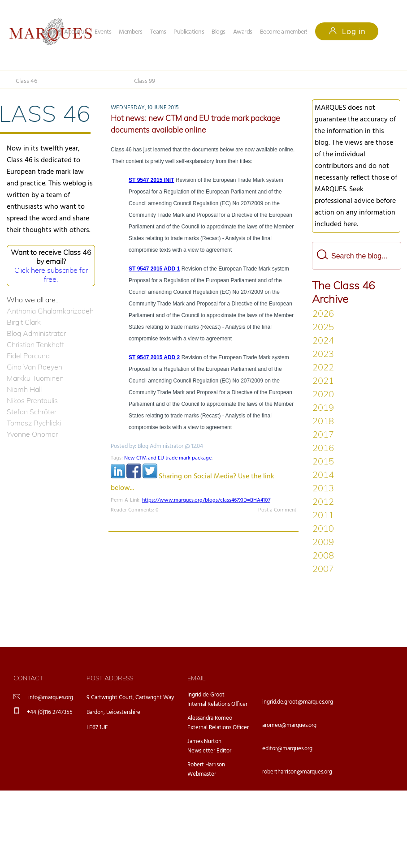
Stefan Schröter (32, 412)
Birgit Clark (24, 322)
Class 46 (26, 81)
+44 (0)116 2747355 (50, 712)
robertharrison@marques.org (297, 772)
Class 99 (145, 81)
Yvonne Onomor (32, 434)
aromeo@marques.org (289, 725)
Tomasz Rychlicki (34, 423)
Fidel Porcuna (28, 356)
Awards (243, 32)
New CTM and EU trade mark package (168, 458)
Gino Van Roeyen (35, 367)
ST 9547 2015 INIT (151, 180)
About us (76, 32)
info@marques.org (51, 698)
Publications (189, 32)
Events (103, 32)
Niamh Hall (24, 389)
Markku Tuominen (35, 378)
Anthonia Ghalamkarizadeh (50, 311)
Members (131, 32)
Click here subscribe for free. (51, 275)
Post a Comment (277, 510)
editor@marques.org (287, 749)
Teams (158, 32)
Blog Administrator (36, 333)
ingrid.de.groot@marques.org (298, 702)
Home (49, 32)
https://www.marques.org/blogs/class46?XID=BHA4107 (206, 500)
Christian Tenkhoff (35, 344)
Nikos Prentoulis (32, 400)
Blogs (219, 32)
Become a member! (284, 32)
